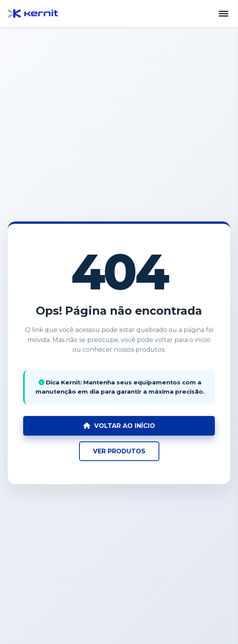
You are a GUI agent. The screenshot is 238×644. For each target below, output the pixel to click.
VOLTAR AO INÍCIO (119, 426)
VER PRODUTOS (119, 451)
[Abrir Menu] (224, 14)
